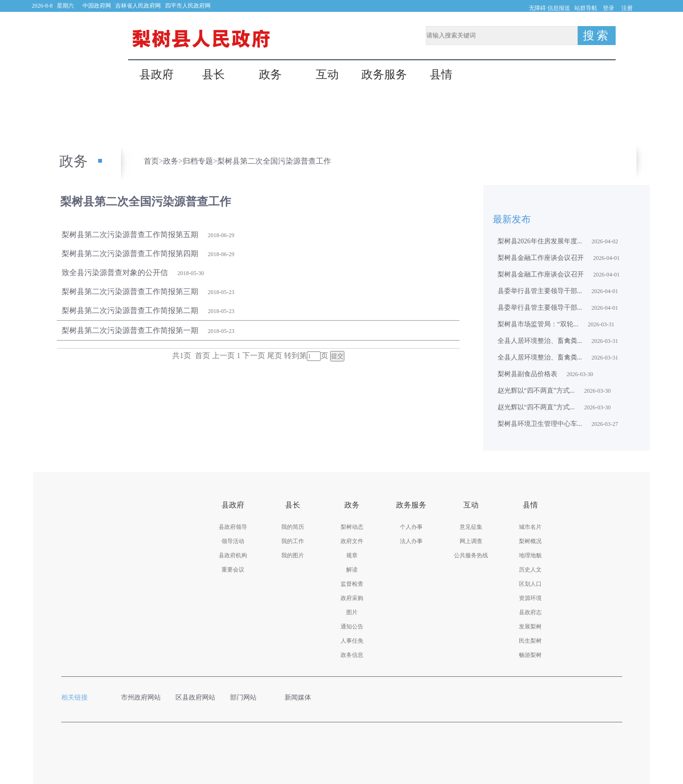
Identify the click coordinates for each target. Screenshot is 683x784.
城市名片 (530, 527)
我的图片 (293, 555)
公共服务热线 (471, 555)
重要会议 (233, 570)
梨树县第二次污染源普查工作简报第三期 (130, 291)
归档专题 (198, 161)
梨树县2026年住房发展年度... (540, 241)
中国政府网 (97, 6)
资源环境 (530, 598)
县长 (213, 75)
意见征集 (471, 527)
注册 (627, 8)
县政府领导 (233, 527)
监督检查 (352, 584)
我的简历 (293, 527)
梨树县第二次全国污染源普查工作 (274, 161)
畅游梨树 (530, 655)
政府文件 (352, 541)
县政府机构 (233, 555)
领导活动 (233, 541)
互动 (327, 75)
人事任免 (352, 641)
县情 (441, 75)
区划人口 (530, 584)
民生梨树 (530, 641)
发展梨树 (530, 627)
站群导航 (586, 8)
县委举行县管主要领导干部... (540, 291)
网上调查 (471, 541)
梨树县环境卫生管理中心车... (540, 424)
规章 (352, 555)
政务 (270, 75)
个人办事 (411, 527)
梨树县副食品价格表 (527, 374)
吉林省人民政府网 (138, 6)
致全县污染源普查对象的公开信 (115, 272)
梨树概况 (530, 541)
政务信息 (352, 655)
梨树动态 (352, 527)
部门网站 (248, 697)
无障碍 (537, 8)
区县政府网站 (196, 697)
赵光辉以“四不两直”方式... (536, 391)
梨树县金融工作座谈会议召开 (541, 258)
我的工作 (293, 541)
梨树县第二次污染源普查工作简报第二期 (130, 310)
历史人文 (530, 570)
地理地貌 (530, 555)
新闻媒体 (303, 697)
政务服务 (384, 75)
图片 (352, 612)
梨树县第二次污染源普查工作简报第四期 (130, 254)
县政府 (157, 75)
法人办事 (411, 541)
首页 (151, 161)
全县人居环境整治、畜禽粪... (540, 341)
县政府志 (530, 612)
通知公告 (352, 627)
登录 (609, 8)
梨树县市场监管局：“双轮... (538, 324)
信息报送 (559, 8)
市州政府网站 (141, 697)
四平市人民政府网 (188, 6)
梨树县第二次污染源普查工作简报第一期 (130, 330)
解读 (352, 570)
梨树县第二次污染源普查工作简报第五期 (130, 235)
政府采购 (352, 598)
